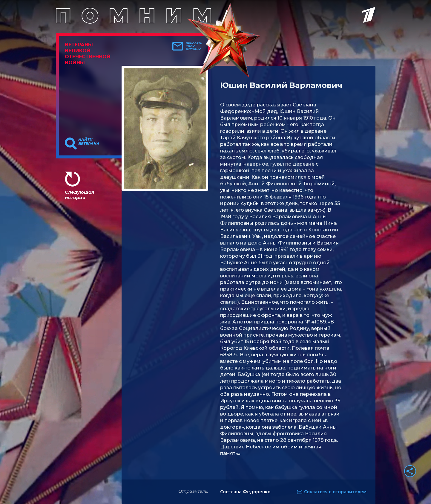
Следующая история (79, 195)
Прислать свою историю (194, 46)
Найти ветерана (89, 142)
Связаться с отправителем (335, 492)
